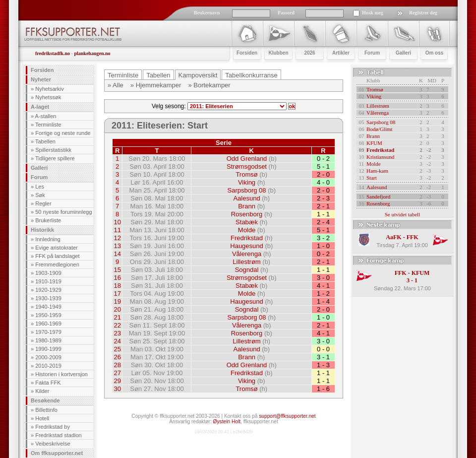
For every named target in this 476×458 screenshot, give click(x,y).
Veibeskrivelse (53, 444)
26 (117, 357)
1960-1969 (48, 324)
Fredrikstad (247, 238)
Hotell (42, 418)
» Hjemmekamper (156, 85)
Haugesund (247, 246)
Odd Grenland (247, 159)
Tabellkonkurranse (251, 75)
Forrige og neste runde (63, 133)
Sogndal (247, 270)
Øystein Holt (227, 422)
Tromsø (246, 174)
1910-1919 (48, 281)
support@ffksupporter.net (287, 416)
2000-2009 (48, 357)
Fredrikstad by (53, 427)
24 (117, 341)
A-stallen (46, 116)
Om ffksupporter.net (57, 453)
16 (117, 278)
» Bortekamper (209, 85)
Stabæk (247, 222)
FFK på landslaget (57, 256)
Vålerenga (247, 254)
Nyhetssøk (48, 97)
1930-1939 (48, 298)
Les (40, 187)
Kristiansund (380, 157)
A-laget (40, 107)
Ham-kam (377, 171)
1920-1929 (48, 290)
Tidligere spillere (55, 158)
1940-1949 (48, 307)
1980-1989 (48, 340)
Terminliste (48, 125)
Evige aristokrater (57, 248)
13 (117, 246)
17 (117, 294)
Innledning (48, 239)
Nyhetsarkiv (49, 89)
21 (117, 317)
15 (117, 270)
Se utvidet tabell (402, 214)
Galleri (39, 168)
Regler (43, 203)
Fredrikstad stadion (59, 435)
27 (117, 373)
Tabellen (45, 141)
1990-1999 (48, 349)
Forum (39, 177)
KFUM (374, 143)
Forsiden (42, 70)
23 (117, 333)
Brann (247, 206)
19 (117, 301)
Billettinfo (46, 410)
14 (117, 254)
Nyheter (41, 79)
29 (117, 381)
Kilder (42, 391)
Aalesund (246, 198)
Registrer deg (423, 13)
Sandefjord (378, 196)
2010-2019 (48, 366)
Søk (40, 195)
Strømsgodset (247, 166)
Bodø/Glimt (380, 129)
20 (117, 309)
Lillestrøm (246, 262)
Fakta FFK (48, 383)
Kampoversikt (198, 75)
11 (117, 230)
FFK (413, 237)
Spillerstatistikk (53, 150)
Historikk (42, 230)
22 (117, 325)
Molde (247, 230)
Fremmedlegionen (57, 264)
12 (117, 238)
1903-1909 (48, 273)
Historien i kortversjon (61, 374)
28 (117, 365)
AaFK (393, 237)
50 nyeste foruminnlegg (63, 212)
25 (117, 349)
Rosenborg (247, 214)
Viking (247, 182)
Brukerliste (48, 220)
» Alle (116, 85)
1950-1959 (48, 315)
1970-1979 (48, 332)
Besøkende (45, 400)
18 (117, 286)
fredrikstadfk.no (53, 53)
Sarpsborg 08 (246, 190)
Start (372, 178)
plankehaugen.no (92, 53)
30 (117, 389)
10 (117, 222)
